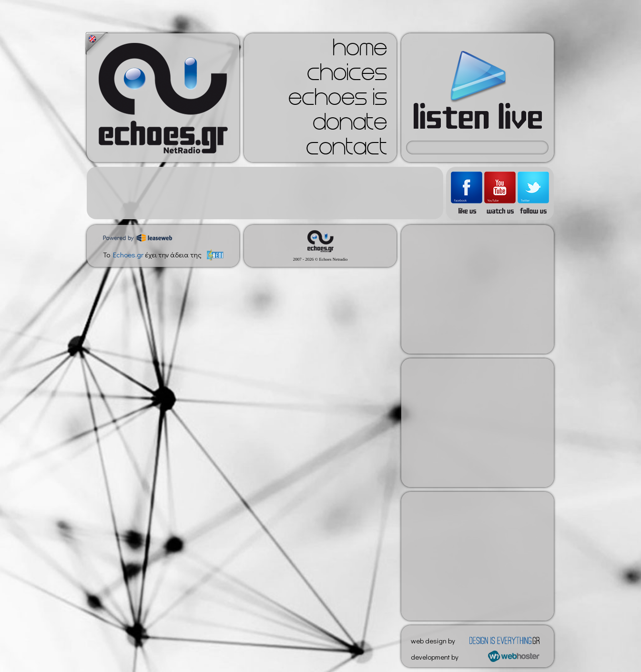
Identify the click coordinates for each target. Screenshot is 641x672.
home (360, 51)
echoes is (338, 100)
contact (346, 150)
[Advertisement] (265, 193)
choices (347, 75)
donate (350, 125)
